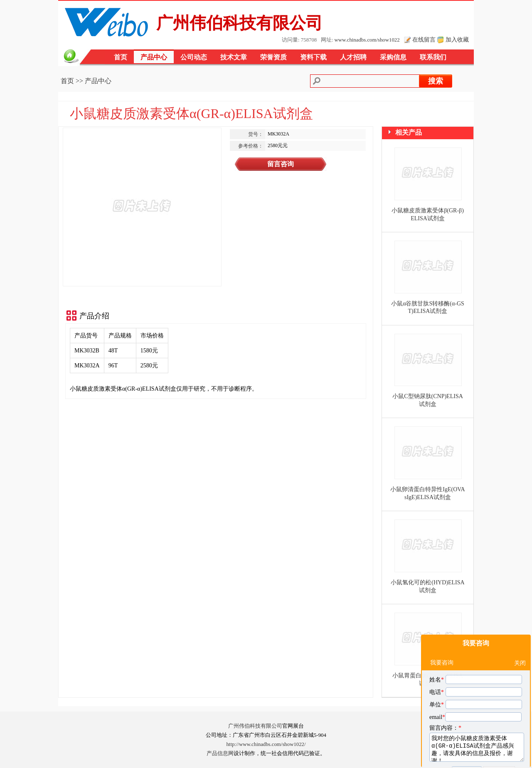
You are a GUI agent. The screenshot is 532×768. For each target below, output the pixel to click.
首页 (121, 57)
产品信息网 (220, 753)
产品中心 (154, 57)
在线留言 (424, 39)
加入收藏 (457, 39)
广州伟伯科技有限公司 (255, 726)
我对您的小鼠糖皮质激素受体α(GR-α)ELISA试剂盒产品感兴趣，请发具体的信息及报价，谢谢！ (477, 709)
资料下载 (313, 57)
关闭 (520, 624)
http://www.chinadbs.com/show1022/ (266, 744)
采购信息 (393, 57)
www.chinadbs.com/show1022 (367, 40)
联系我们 (433, 57)
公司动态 (194, 57)
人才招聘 (353, 57)
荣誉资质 (273, 57)
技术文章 (234, 57)
